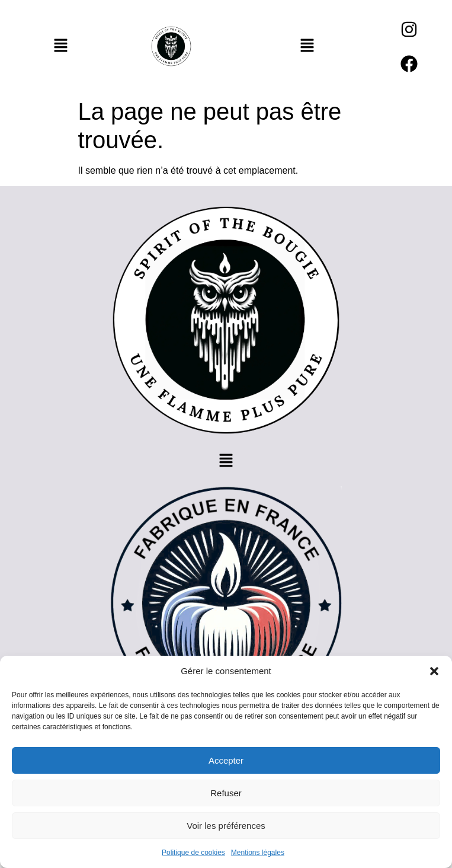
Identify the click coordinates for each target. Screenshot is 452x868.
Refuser (226, 793)
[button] (434, 671)
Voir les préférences (226, 826)
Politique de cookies (193, 853)
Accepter (226, 760)
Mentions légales (258, 853)
